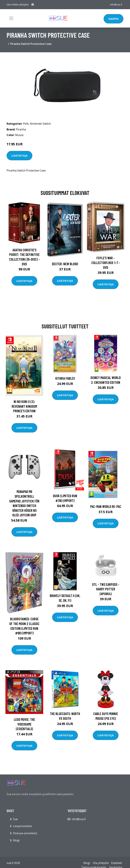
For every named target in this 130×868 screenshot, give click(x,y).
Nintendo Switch (40, 124)
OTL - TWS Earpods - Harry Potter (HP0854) (106, 589)
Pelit (26, 124)
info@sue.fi (116, 4)
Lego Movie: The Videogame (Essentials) (24, 724)
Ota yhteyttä (101, 863)
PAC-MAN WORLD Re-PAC (106, 506)
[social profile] (33, 5)
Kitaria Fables (65, 378)
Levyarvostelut (22, 826)
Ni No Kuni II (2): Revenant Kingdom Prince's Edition (24, 406)
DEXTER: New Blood (65, 264)
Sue (15, 819)
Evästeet (117, 863)
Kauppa (113, 19)
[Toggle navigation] (11, 18)
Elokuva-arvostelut (25, 833)
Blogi (16, 840)
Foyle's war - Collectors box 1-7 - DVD (106, 263)
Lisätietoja (19, 156)
